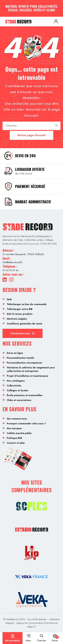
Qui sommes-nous (17, 419)
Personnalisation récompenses (24, 363)
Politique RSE (14, 438)
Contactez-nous (23, 333)
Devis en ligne (15, 353)
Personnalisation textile (20, 358)
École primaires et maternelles (25, 395)
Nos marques (14, 428)
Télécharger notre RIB (20, 309)
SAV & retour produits (20, 314)
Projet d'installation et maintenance (27, 376)
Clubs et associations (19, 400)
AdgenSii (10, 623)
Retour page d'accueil (32, 135)
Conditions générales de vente (25, 324)
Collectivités (14, 386)
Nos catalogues (16, 381)
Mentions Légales (17, 319)
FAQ (9, 299)
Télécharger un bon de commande (27, 304)
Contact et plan (16, 443)
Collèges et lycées (17, 390)
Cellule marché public (19, 433)
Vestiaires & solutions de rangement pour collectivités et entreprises (31, 369)
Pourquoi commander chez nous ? (26, 423)
